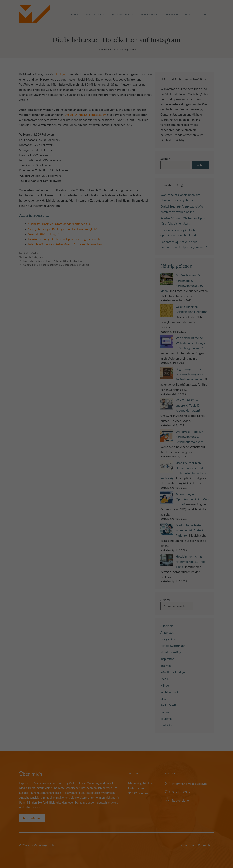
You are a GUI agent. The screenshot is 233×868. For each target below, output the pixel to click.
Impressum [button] (133, 476)
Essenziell (85, 437)
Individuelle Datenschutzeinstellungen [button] (117, 469)
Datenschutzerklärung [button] (118, 476)
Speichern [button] (116, 459)
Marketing (112, 437)
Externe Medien (142, 437)
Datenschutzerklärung (95, 427)
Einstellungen (80, 430)
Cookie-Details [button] (102, 476)
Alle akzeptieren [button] (116, 449)
